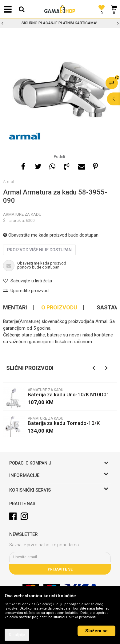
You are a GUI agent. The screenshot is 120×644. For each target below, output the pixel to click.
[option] (60, 23)
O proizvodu (59, 308)
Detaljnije (17, 635)
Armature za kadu (22, 214)
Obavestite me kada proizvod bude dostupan (51, 235)
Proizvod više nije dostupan (39, 250)
